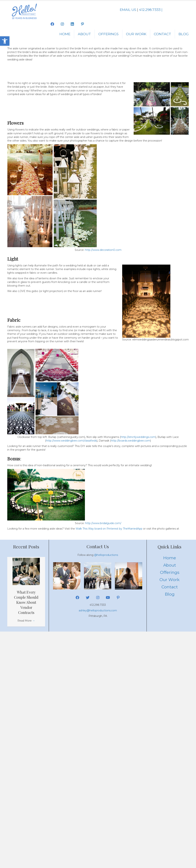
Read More (26, 621)
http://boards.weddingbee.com (131, 441)
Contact (162, 34)
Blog (184, 34)
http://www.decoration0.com (103, 250)
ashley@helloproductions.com (98, 610)
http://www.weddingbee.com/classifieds (71, 441)
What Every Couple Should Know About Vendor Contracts (26, 602)
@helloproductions (106, 555)
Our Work (136, 34)
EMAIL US (128, 10)
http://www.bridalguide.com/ (103, 523)
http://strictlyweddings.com (138, 437)
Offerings (108, 34)
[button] (5, 41)
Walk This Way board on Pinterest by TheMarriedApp (109, 529)
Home (65, 34)
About (84, 34)
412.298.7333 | (151, 10)
